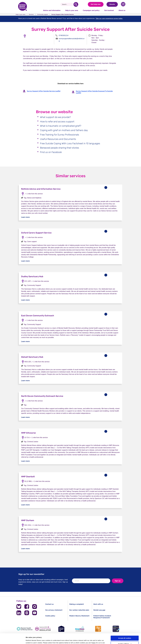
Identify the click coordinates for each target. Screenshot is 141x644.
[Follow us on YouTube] (35, 613)
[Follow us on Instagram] (35, 607)
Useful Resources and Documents (58, 139)
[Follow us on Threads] (27, 613)
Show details (30, 640)
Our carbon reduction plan (79, 610)
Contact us (49, 604)
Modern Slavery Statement (79, 616)
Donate (112, 4)
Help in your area (72, 10)
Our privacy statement (54, 610)
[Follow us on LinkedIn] (19, 613)
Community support (43, 14)
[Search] (68, 4)
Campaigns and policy (91, 10)
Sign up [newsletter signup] (118, 581)
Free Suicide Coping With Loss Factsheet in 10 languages (70, 143)
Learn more (25, 217)
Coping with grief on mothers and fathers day (64, 130)
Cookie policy (50, 616)
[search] (76, 4)
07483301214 (64, 35)
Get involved (109, 10)
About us (122, 10)
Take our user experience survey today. (109, 18)
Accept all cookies (125, 628)
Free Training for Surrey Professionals (60, 135)
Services (31, 14)
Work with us (98, 604)
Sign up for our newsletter (31, 574)
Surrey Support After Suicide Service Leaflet (44, 91)
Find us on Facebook (51, 152)
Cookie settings (125, 634)
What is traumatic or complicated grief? (61, 126)
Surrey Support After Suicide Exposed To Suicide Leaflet (94, 92)
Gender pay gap (99, 610)
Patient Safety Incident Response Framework (102, 617)
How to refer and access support (57, 122)
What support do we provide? (55, 117)
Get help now (96, 4)
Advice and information (52, 10)
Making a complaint (77, 604)
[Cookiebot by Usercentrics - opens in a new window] (13, 640)
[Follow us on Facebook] (27, 607)
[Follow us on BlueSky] (19, 607)
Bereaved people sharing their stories (60, 148)
